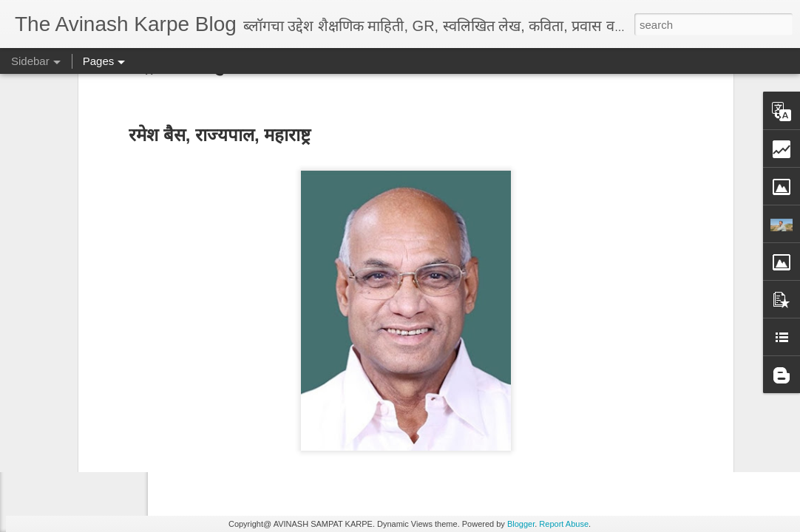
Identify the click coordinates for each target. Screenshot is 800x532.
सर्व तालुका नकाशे (197, 400)
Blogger (521, 524)
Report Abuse (564, 524)
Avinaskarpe (461, 420)
